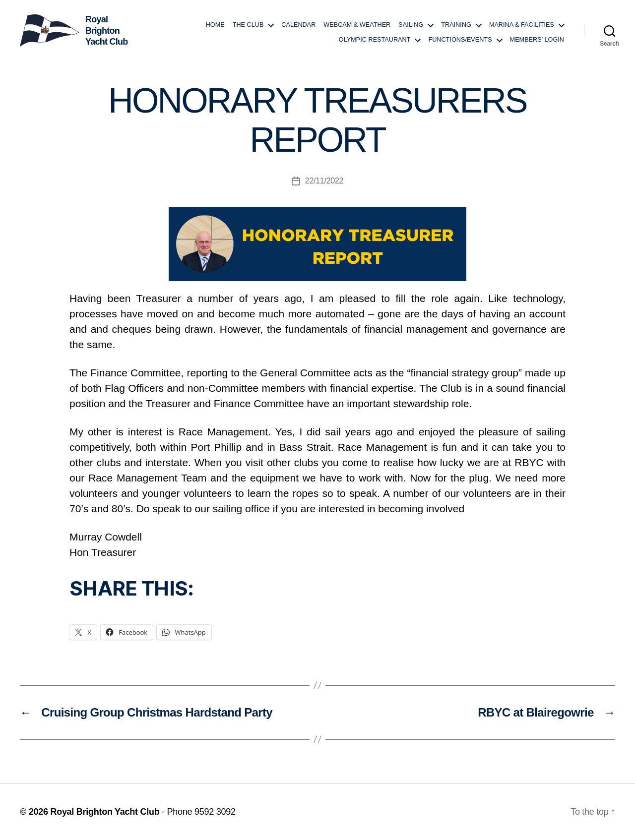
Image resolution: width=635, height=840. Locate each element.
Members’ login (537, 40)
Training (456, 25)
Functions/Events (460, 40)
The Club (248, 25)
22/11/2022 (324, 181)
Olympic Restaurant (375, 40)
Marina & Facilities (522, 25)
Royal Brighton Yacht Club (105, 812)
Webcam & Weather (357, 25)
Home (215, 25)
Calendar (298, 25)
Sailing (411, 25)
